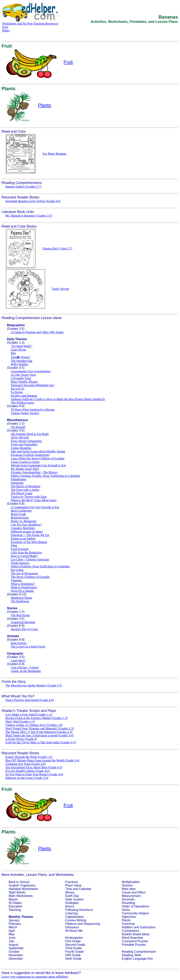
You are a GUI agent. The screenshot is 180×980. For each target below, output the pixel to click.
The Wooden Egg (22, 361)
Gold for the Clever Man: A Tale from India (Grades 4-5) (41, 742)
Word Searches (132, 938)
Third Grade (73, 948)
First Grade (73, 941)
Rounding (129, 903)
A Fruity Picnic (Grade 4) (21, 739)
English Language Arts (137, 959)
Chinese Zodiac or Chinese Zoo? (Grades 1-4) (34, 725)
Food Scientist (20, 549)
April (12, 931)
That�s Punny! (21, 357)
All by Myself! (20, 437)
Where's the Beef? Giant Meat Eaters (34, 500)
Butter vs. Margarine (24, 521)
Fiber (14, 545)
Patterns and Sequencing (83, 924)
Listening (71, 913)
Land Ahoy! (18, 660)
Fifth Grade (73, 955)
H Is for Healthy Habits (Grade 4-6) (28, 771)
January (14, 920)
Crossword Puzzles (135, 941)
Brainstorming (20, 518)
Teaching (15, 910)
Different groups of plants (27, 532)
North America (20, 563)
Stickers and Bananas (24, 396)
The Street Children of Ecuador (30, 577)
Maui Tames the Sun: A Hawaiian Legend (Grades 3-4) (39, 735)
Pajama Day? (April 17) (57, 248)
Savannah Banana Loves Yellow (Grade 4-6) (33, 201)
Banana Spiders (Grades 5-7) (23, 187)
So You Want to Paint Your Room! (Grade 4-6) (34, 774)
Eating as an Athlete (23, 538)
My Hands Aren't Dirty (25, 469)
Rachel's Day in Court (24, 629)
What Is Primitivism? (24, 587)
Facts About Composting (26, 441)
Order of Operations (135, 906)
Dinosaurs (72, 927)
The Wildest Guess (22, 403)
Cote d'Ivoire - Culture (25, 667)
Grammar (128, 924)
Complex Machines (23, 528)
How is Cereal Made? (24, 556)
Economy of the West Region (29, 542)
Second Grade (75, 945)
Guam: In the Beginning (26, 671)
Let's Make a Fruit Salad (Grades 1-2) (29, 714)
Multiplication (131, 882)
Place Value (73, 885)
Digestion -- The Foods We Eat (30, 535)
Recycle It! (18, 389)
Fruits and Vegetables (24, 444)
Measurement (131, 896)
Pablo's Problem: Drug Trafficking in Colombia (40, 566)
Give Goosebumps (31, 371)
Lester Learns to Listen (25, 462)
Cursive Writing (76, 920)
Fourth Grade (74, 952)
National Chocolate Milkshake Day (33, 385)
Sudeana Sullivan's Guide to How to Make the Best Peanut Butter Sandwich (58, 399)
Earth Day (72, 896)
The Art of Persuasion (24, 573)
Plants (6, 30)
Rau (13, 353)
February (15, 924)
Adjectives (129, 917)
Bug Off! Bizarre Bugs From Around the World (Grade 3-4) (42, 760)
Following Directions (79, 910)
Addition (127, 927)
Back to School (19, 882)
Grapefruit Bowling (23, 622)
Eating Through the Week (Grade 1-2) (29, 757)
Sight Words (17, 892)
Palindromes (19, 479)
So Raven (17, 392)
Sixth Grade (73, 959)
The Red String (20, 615)
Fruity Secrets (61, 289)
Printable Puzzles (134, 945)
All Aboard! (18, 427)
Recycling (17, 570)
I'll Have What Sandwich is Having (33, 410)
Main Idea (129, 889)
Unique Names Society (25, 413)
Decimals (128, 899)
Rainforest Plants (21, 598)
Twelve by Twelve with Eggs (29, 497)
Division (127, 885)
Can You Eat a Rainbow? (26, 525)
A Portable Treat (21, 378)
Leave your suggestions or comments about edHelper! (35, 977)
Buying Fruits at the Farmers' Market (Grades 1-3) (37, 718)
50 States (15, 903)
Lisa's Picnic (19, 350)
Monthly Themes (21, 917)
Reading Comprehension (139, 952)
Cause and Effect (134, 892)
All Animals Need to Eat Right (30, 434)
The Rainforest (20, 601)
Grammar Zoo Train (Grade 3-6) (25, 764)
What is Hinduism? (23, 584)
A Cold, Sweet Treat (23, 375)
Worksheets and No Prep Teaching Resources (30, 24)
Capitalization (75, 917)
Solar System (74, 899)
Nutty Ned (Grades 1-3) (20, 721)
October (14, 952)
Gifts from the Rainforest (26, 552)
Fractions (72, 882)
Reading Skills (132, 955)
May (12, 934)
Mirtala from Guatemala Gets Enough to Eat (38, 465)
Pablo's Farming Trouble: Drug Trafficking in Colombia (45, 476)
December (16, 959)
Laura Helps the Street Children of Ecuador (38, 458)
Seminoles (17, 483)
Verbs (126, 910)
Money (70, 892)
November (16, 955)
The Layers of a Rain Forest (28, 647)
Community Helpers (135, 913)
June (12, 938)
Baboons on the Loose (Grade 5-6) (27, 778)
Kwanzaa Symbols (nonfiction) (30, 455)
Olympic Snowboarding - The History (34, 472)
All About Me (74, 931)
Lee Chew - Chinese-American (30, 559)
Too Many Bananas (54, 154)
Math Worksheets (21, 896)
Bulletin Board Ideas (136, 934)
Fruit (5, 27)
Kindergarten (74, 938)
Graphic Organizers (22, 885)
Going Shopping (21, 448)
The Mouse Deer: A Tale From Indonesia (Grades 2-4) (39, 732)
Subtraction (148, 927)
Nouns (70, 906)
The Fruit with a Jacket (25, 490)
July (11, 941)
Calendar (85, 889)
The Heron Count (22, 493)
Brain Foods (18, 514)
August (14, 945)
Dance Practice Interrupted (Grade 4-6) (30, 700)
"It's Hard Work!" (22, 346)
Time (69, 889)
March (13, 927)
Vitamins (16, 580)
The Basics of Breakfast (26, 486)
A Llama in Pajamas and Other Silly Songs (37, 332)
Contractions (131, 931)
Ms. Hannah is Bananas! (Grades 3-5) (29, 216)
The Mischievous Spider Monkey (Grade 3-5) (34, 685)
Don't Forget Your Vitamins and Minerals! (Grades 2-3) (40, 728)
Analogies (72, 903)
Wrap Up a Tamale (22, 591)
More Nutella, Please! (24, 382)
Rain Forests (19, 643)
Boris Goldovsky (21, 511)
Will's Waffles (20, 364)
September (16, 948)
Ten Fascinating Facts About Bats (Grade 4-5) (34, 767)
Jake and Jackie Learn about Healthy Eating (38, 451)
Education (16, 906)
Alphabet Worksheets (23, 889)
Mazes (13, 899)
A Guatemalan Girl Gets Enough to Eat (35, 507)
